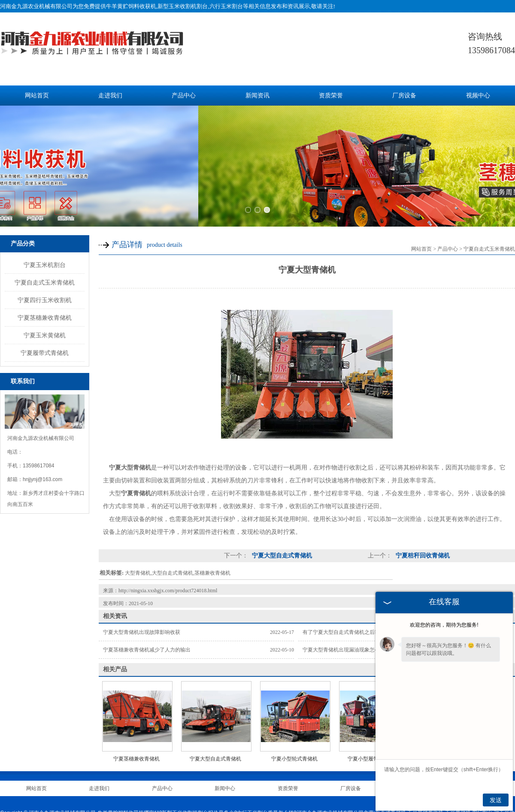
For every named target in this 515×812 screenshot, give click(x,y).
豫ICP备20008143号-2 (250, 777)
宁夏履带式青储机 (45, 285)
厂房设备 (404, 95)
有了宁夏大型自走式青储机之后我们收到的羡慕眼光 (362, 565)
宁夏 (297, 787)
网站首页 (37, 95)
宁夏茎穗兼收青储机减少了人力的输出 (147, 583)
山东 (244, 787)
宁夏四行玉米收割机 (45, 233)
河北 (233, 787)
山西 (256, 787)
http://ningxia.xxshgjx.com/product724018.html (168, 524)
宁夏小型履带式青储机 (373, 692)
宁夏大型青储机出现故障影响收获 (142, 565)
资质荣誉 (331, 95)
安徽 (308, 787)
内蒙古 (282, 787)
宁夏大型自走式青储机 (281, 489)
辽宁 (268, 787)
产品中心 (184, 95)
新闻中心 (225, 721)
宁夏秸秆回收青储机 (422, 489)
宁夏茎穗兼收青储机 (45, 250)
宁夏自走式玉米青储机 (45, 215)
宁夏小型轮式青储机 (294, 692)
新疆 (320, 787)
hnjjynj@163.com (42, 412)
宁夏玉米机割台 (45, 197)
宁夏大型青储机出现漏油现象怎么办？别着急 (354, 583)
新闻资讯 (257, 95)
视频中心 (478, 95)
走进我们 (110, 95)
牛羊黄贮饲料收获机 (131, 6)
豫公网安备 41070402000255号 (318, 777)
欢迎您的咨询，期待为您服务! (444, 625)
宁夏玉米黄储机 (45, 268)
